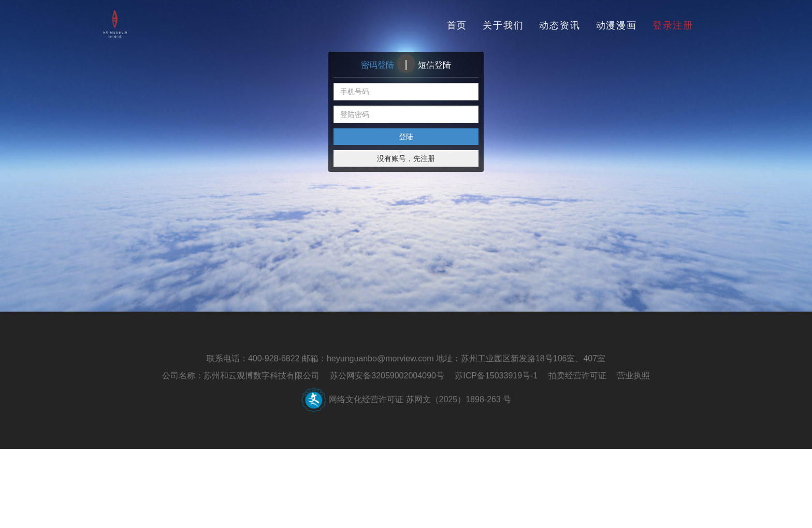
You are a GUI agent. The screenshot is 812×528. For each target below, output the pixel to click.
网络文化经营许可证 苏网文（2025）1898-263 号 (420, 399)
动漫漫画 (617, 25)
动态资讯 (560, 25)
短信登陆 (434, 65)
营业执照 (633, 376)
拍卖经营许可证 (577, 376)
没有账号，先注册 (406, 158)
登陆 (406, 137)
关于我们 (503, 25)
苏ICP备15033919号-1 (496, 376)
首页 (457, 25)
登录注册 (673, 25)
